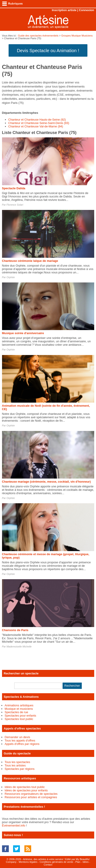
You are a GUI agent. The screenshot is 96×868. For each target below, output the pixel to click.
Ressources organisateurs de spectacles (31, 794)
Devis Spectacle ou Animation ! (48, 51)
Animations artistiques (19, 705)
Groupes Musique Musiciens (77, 36)
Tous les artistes (15, 765)
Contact (48, 865)
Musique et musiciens (19, 709)
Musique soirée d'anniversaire (23, 333)
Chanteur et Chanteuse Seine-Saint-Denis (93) (39, 123)
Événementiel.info (14, 825)
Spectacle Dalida (14, 188)
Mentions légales (28, 862)
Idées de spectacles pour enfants (26, 790)
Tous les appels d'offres (20, 740)
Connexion (86, 10)
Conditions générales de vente (56, 862)
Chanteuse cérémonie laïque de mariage (30, 261)
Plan (78, 862)
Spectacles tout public (19, 719)
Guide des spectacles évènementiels (38, 36)
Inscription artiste (64, 10)
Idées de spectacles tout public (25, 787)
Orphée (11, 277)
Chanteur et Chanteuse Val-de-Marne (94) (36, 126)
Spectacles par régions (20, 769)
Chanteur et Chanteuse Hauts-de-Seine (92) (37, 120)
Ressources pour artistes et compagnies (31, 797)
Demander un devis (18, 737)
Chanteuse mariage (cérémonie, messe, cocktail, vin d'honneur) (46, 482)
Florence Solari (15, 205)
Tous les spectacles (18, 762)
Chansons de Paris (15, 630)
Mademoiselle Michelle (19, 647)
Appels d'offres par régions (22, 744)
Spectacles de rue (16, 712)
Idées (85, 862)
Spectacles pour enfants (20, 716)
